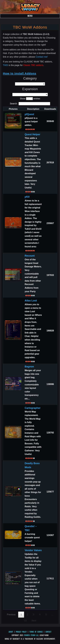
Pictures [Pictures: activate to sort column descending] (13, 109)
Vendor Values (33, 550)
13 (25, 621)
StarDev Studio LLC (31, 635)
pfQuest (29, 114)
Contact (48, 632)
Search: (30, 104)
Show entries (30, 99)
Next (34, 621)
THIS (5, 65)
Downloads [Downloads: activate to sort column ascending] (50, 109)
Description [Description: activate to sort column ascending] (33, 109)
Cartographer (33, 408)
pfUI (27, 197)
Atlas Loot (31, 301)
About (11, 632)
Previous (11, 615)
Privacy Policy (21, 632)
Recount (30, 256)
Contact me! (42, 57)
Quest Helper (32, 134)
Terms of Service (36, 632)
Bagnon (29, 367)
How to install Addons (20, 73)
